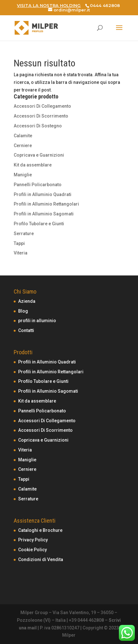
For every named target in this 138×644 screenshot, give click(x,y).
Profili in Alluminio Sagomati (44, 214)
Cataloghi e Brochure (40, 530)
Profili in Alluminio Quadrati (43, 194)
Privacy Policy (33, 540)
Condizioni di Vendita (41, 559)
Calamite (23, 136)
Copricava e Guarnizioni (39, 155)
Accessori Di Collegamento (42, 106)
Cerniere (23, 146)
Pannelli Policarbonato (38, 185)
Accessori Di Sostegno (38, 126)
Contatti (26, 330)
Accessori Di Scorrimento (41, 116)
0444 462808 (105, 5)
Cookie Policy (33, 550)
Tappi (19, 243)
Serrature (24, 234)
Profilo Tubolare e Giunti (39, 224)
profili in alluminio (37, 321)
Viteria (21, 253)
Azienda (27, 301)
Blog (23, 311)
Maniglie (23, 175)
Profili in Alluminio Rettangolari (46, 204)
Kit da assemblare (33, 165)
